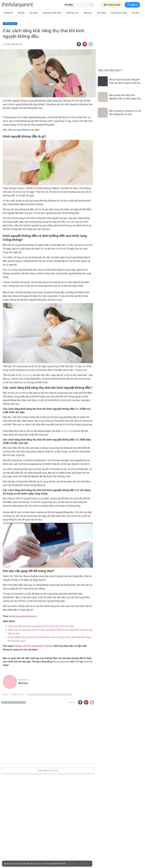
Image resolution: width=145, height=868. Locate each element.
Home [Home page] (5, 692)
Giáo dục (80, 13)
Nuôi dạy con (66, 13)
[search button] (92, 5)
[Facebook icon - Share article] (79, 41)
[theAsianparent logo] (18, 5)
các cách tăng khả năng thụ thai (14, 700)
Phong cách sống (108, 13)
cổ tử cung (66, 428)
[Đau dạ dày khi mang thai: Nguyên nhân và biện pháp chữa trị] (120, 94)
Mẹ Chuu (23, 680)
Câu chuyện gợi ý (110, 68)
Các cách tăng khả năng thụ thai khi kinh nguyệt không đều (49, 692)
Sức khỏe (92, 13)
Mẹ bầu (20, 13)
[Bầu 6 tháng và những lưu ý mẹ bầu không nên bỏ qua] (120, 110)
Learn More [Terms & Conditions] (72, 864)
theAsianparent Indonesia (23, 613)
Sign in (132, 5)
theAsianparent (61, 659)
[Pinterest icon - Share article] (85, 41)
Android (88, 659)
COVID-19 (8, 13)
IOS (77, 659)
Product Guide (112, 5)
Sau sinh (30, 13)
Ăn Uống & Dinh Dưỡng (130, 13)
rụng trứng (27, 372)
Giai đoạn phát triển (47, 13)
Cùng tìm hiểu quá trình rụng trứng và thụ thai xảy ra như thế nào (41, 623)
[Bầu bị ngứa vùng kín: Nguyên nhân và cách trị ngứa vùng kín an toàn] (120, 78)
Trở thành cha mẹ (10, 21)
